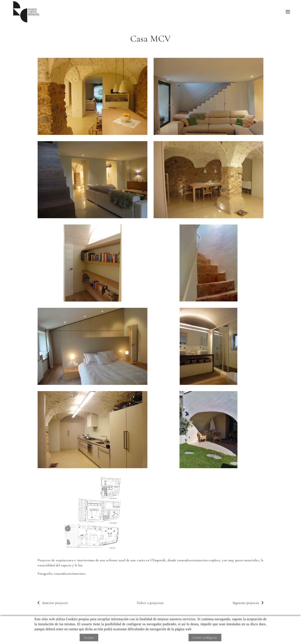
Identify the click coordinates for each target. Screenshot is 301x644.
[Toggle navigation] (288, 12)
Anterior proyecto (53, 603)
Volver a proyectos (150, 603)
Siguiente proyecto (248, 603)
